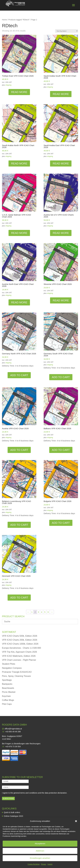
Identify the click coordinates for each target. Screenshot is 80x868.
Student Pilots (9, 664)
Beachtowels (8, 688)
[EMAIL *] (15, 787)
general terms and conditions (25, 793)
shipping (8, 85)
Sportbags (7, 680)
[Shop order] (67, 31)
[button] (76, 821)
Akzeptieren (40, 844)
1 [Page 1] (32, 612)
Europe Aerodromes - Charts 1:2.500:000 (21, 648)
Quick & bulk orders (12, 812)
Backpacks (7, 684)
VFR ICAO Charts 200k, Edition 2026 (20, 640)
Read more (19, 92)
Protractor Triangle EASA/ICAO (17, 672)
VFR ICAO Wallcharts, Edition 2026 (19, 656)
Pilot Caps (7, 704)
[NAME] (15, 781)
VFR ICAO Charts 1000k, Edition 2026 (20, 644)
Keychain (6, 696)
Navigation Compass (12, 668)
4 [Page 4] (42, 612)
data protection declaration (56, 793)
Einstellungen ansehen (40, 858)
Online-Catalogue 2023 (13, 816)
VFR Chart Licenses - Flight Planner (19, 660)
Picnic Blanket (9, 692)
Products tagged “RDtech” (19, 20)
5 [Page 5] (45, 612)
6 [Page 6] (48, 612)
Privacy (44, 864)
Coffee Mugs (8, 700)
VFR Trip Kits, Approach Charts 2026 (19, 652)
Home (4, 20)
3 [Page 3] (38, 612)
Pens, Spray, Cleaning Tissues (16, 676)
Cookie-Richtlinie (34, 864)
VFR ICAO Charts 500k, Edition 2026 (20, 636)
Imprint (50, 864)
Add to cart (19, 375)
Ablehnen (40, 851)
